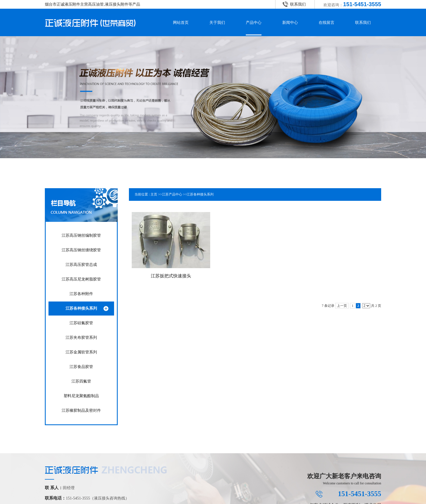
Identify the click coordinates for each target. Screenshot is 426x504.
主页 (154, 194)
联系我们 (298, 4)
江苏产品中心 (172, 194)
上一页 (342, 306)
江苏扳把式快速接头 (171, 276)
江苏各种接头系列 (200, 194)
